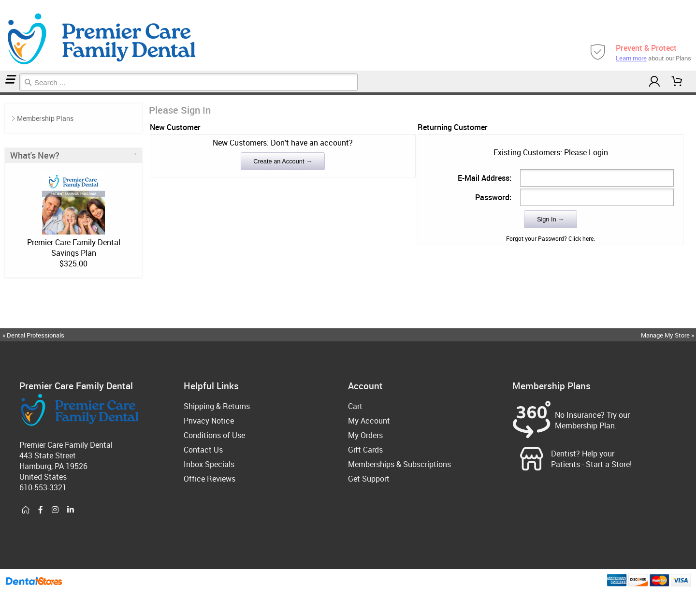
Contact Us (203, 450)
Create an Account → (283, 161)
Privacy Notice (209, 421)
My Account (369, 421)
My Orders (365, 435)
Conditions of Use (214, 435)
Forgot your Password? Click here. (551, 238)
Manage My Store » (668, 335)
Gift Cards (365, 450)
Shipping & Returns (217, 406)
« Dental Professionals (33, 335)
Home (1, 94)
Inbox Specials (209, 464)
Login (3, 94)
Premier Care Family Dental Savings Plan (74, 248)
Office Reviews (210, 479)
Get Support (369, 479)
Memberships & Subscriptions (399, 464)
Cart (355, 406)
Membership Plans (45, 118)
